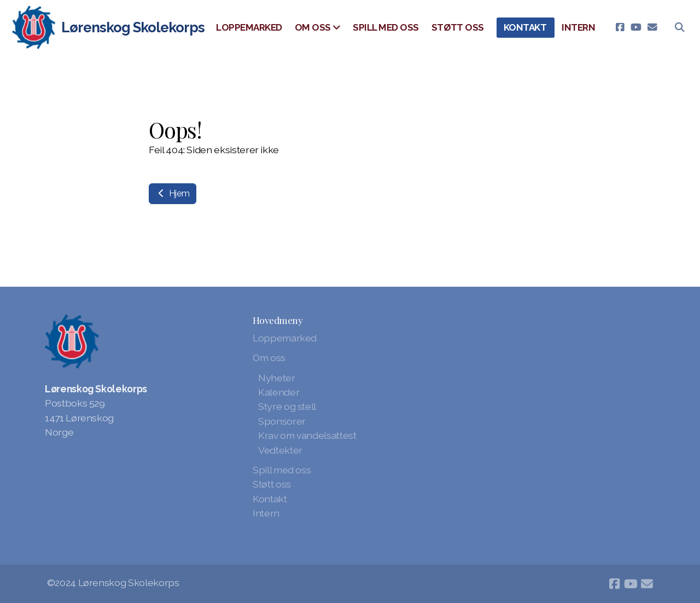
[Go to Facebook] (620, 27)
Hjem (173, 193)
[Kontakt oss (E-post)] (652, 27)
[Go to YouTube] (636, 27)
